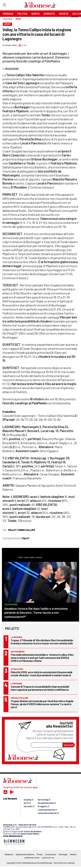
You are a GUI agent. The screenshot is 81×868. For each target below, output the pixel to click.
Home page (8, 19)
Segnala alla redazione (25, 854)
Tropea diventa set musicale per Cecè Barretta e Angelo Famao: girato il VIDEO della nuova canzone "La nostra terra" (42, 704)
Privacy (40, 854)
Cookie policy (51, 854)
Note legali (63, 854)
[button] (75, 21)
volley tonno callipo (21, 530)
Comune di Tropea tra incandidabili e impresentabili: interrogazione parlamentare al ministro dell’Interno (40, 688)
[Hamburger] (4, 6)
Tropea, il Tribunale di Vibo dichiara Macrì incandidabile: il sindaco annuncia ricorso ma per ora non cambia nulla (42, 642)
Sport (18, 19)
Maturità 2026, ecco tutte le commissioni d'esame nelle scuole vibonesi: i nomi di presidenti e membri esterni (42, 674)
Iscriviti (69, 745)
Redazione (9, 854)
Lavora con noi (48, 858)
